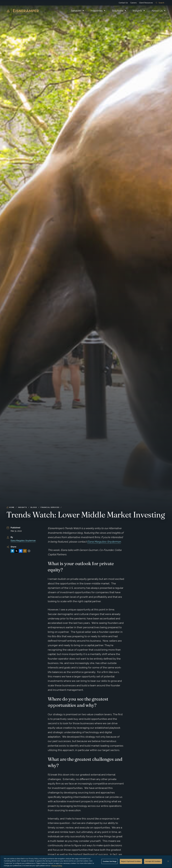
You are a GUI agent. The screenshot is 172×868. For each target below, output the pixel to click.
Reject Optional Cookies (131, 861)
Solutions (118, 11)
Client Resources (146, 3)
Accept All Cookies (153, 861)
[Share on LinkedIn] (12, 551)
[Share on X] (16, 551)
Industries (97, 11)
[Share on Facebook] (21, 551)
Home (10, 507)
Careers (133, 3)
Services (76, 11)
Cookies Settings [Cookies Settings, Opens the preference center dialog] (110, 861)
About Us (157, 11)
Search (160, 3)
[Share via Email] (25, 551)
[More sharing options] (29, 551)
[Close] (168, 861)
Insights (137, 11)
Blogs (34, 507)
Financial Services (50, 507)
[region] (86, 862)
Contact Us (123, 3)
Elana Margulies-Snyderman (23, 541)
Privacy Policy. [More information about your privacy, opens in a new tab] (57, 866)
